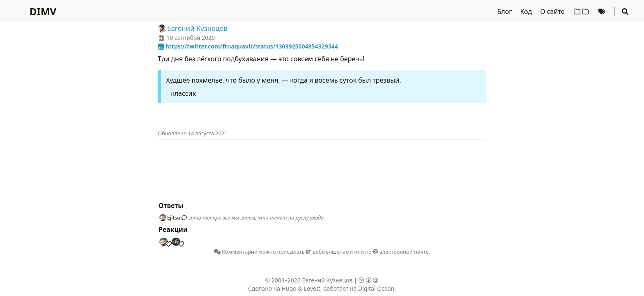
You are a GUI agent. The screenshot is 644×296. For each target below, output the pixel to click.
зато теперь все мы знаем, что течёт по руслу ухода (256, 217)
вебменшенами (329, 252)
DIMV (43, 11)
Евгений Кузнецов (328, 280)
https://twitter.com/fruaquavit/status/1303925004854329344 (248, 46)
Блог (506, 12)
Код (527, 12)
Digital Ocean (376, 288)
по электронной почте (397, 252)
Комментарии (236, 252)
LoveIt (312, 288)
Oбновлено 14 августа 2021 (193, 133)
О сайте (553, 12)
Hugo (289, 288)
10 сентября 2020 (191, 38)
